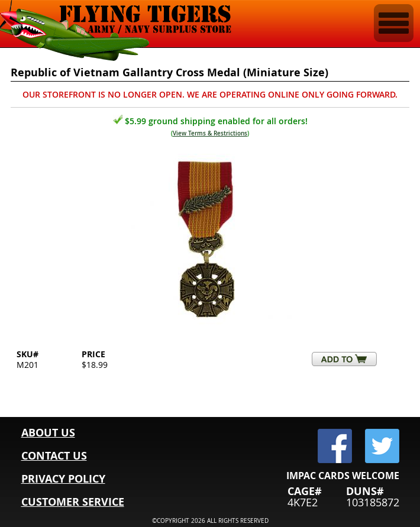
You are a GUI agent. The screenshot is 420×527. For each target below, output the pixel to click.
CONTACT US (54, 456)
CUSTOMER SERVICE (73, 502)
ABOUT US (48, 433)
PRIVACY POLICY (63, 479)
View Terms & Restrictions (210, 133)
